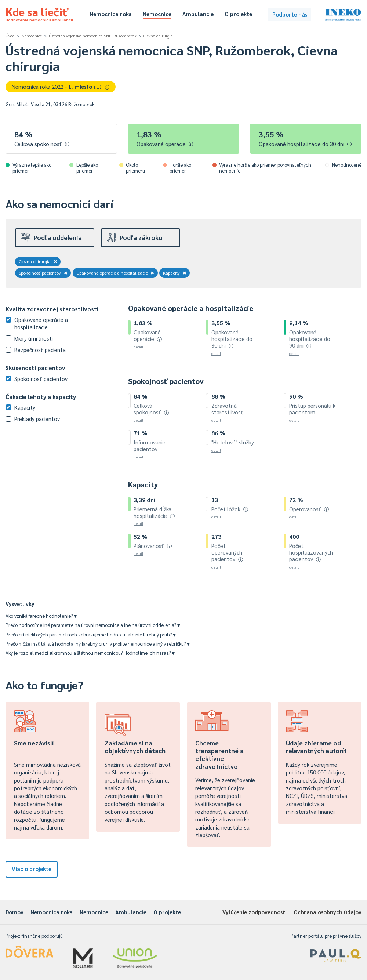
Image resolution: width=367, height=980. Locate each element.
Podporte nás (290, 14)
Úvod (10, 36)
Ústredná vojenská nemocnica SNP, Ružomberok (93, 36)
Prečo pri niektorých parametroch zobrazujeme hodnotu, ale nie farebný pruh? (91, 634)
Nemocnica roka (111, 14)
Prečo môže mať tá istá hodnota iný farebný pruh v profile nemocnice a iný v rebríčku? (98, 644)
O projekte (238, 14)
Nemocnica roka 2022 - (61, 86)
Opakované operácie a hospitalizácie (115, 273)
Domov (14, 912)
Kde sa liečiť (39, 13)
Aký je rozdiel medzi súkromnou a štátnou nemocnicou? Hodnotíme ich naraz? (90, 653)
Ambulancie (198, 14)
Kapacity (175, 273)
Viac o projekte (32, 869)
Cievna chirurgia (158, 36)
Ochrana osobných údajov (328, 912)
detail (138, 347)
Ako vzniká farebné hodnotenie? (41, 616)
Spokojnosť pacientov (43, 273)
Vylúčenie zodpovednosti (255, 912)
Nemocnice (157, 14)
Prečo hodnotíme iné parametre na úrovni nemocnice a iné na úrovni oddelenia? (93, 625)
